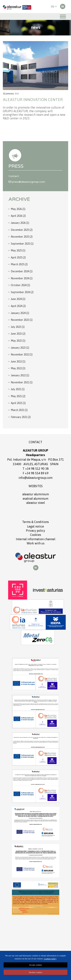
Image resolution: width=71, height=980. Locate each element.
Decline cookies (35, 972)
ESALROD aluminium (35, 499)
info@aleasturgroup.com (35, 478)
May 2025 (18, 250)
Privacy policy (35, 531)
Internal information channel (36, 539)
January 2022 (20, 375)
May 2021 (18, 396)
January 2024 (20, 313)
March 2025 (19, 264)
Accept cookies (36, 965)
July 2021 (18, 389)
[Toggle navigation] (63, 16)
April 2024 (18, 306)
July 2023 (18, 327)
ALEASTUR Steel (36, 503)
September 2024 (22, 292)
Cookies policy (50, 959)
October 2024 (20, 285)
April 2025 (18, 258)
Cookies (36, 535)
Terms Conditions (36, 522)
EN (54, 7)
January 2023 (20, 348)
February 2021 (21, 417)
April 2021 (18, 403)
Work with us (36, 543)
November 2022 (22, 355)
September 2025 (22, 244)
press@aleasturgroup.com (27, 182)
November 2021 (22, 382)
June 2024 (18, 299)
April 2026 (18, 216)
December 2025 (22, 230)
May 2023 (18, 341)
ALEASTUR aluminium (36, 494)
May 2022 (18, 368)
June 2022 (18, 362)
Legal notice (35, 526)
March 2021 (19, 410)
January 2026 (20, 223)
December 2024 (22, 271)
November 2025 (22, 237)
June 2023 (18, 334)
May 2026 (18, 209)
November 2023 (22, 320)
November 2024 (22, 278)
